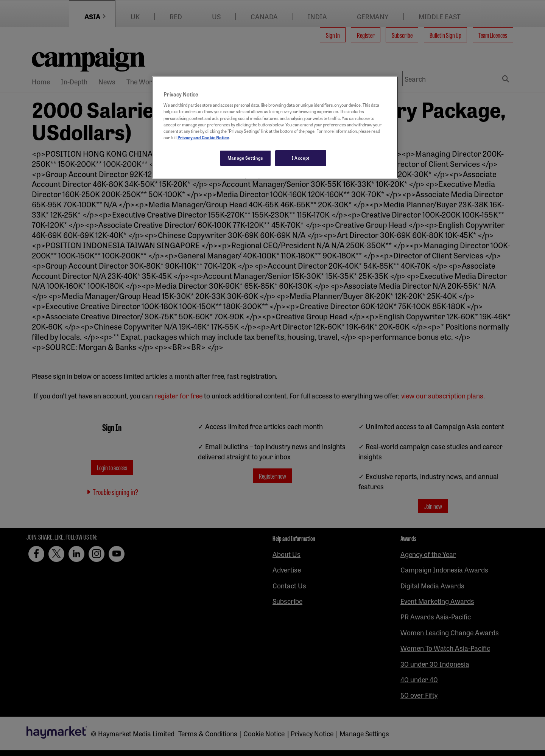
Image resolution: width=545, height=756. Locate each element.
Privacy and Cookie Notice (203, 137)
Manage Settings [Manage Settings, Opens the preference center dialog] (245, 158)
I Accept (301, 158)
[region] (275, 127)
